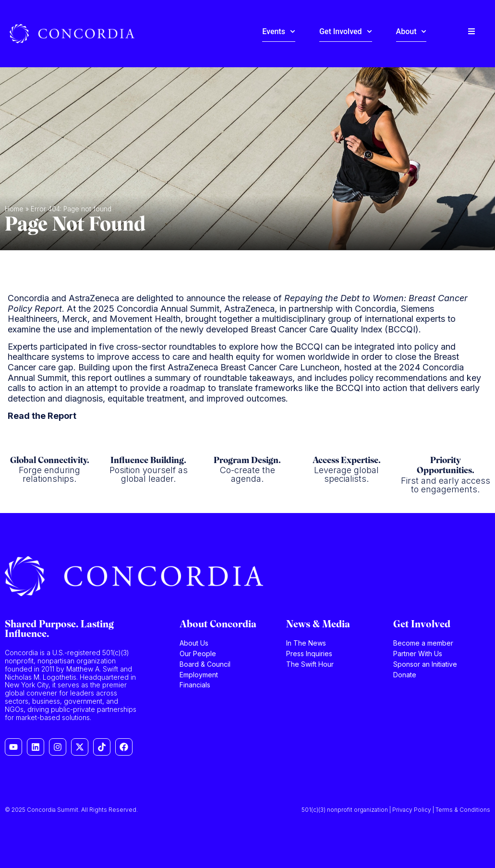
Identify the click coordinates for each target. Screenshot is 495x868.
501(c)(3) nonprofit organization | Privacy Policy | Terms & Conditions (396, 810)
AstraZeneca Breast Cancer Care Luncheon (254, 367)
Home (14, 209)
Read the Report (42, 416)
